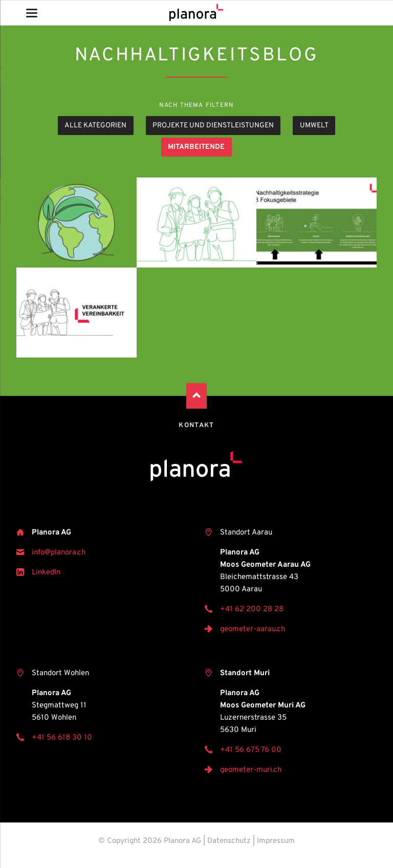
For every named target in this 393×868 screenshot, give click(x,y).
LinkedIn (46, 573)
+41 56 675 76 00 (251, 750)
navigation (32, 13)
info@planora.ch (59, 553)
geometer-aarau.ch (253, 629)
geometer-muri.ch (251, 770)
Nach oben (196, 396)
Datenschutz (229, 841)
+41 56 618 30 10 (62, 738)
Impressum (276, 841)
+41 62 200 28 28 (252, 609)
